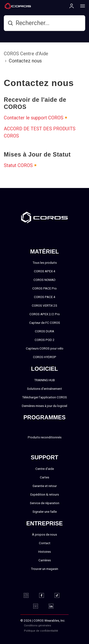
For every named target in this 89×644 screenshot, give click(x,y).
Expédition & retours (45, 494)
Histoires (44, 552)
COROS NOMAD (44, 280)
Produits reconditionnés (45, 437)
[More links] (81, 6)
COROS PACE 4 (45, 297)
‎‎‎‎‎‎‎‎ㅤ (63, 631)
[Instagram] (29, 595)
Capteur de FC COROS (45, 323)
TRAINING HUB (44, 380)
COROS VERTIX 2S (44, 305)
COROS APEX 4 (45, 271)
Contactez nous (25, 61)
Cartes (44, 477)
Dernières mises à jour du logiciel (44, 406)
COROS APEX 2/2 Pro (45, 314)
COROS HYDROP (45, 357)
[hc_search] (44, 23)
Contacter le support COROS (34, 118)
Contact (45, 543)
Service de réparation (45, 503)
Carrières (45, 560)
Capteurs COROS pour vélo (45, 348)
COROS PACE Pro (44, 288)
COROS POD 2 (45, 340)
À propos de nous (44, 534)
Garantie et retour (45, 486)
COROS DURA (44, 331)
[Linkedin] (54, 606)
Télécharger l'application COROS (44, 397)
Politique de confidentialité (41, 631)
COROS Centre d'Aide (26, 54)
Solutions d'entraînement (44, 389)
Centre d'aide (45, 469)
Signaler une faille (45, 512)
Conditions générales (37, 626)
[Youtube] (39, 606)
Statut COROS (18, 165)
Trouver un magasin (44, 569)
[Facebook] (44, 595)
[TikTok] (60, 595)
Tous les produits (45, 263)
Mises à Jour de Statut (37, 154)
